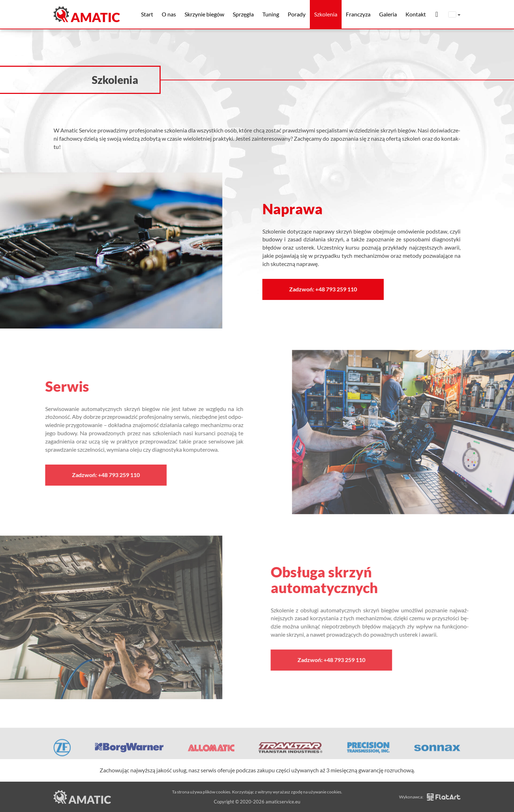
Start (147, 14)
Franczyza (358, 14)
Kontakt (416, 14)
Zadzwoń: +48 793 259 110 (326, 289)
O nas (169, 14)
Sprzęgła (243, 14)
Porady (297, 14)
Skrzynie (204, 14)
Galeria (388, 14)
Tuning (271, 14)
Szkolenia (326, 14)
